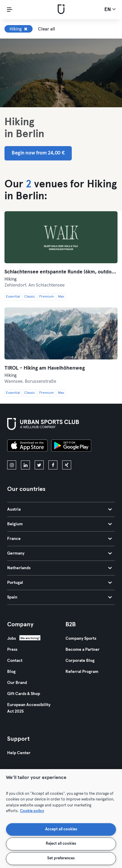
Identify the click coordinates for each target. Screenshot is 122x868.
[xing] (67, 465)
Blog (11, 672)
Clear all (46, 29)
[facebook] (53, 465)
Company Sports (81, 639)
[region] (61, 819)
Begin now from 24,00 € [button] (38, 153)
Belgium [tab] (60, 524)
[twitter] (39, 465)
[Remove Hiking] (26, 29)
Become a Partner (83, 650)
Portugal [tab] (60, 583)
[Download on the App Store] (27, 446)
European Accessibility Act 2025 (29, 708)
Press (12, 650)
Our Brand (17, 683)
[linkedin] (25, 465)
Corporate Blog (80, 661)
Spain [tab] (60, 597)
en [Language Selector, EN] (110, 9)
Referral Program (82, 672)
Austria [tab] (60, 509)
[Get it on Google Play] (71, 446)
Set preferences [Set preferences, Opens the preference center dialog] (61, 858)
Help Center (19, 753)
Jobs (12, 639)
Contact (15, 661)
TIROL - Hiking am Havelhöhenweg (45, 368)
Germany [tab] (60, 553)
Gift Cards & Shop (24, 694)
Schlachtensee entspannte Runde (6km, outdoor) (61, 272)
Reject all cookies (61, 844)
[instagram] (12, 465)
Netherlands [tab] (60, 568)
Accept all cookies (61, 829)
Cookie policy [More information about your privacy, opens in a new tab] (32, 811)
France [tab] (60, 539)
